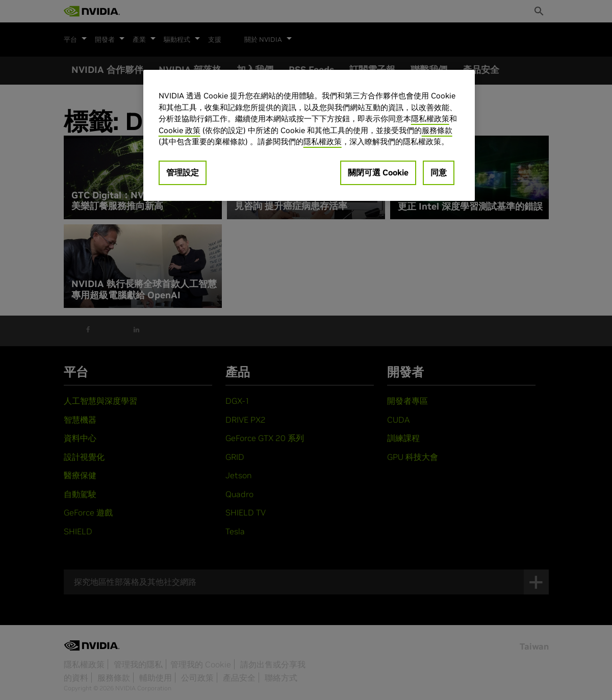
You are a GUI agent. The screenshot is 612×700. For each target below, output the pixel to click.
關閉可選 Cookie (378, 172)
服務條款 (437, 130)
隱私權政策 (430, 119)
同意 (439, 172)
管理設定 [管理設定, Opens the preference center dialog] (183, 172)
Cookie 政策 (180, 130)
